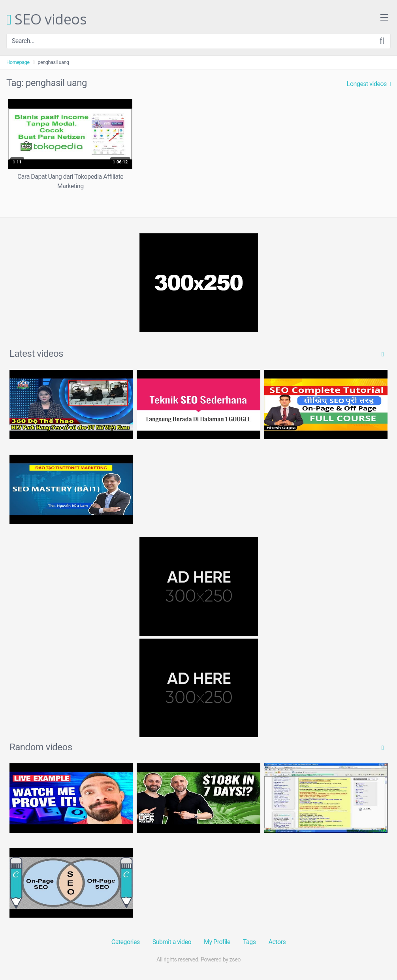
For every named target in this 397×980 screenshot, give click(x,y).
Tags (249, 942)
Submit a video (172, 942)
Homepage (18, 62)
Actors (277, 942)
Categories (126, 942)
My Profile (217, 942)
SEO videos (46, 20)
